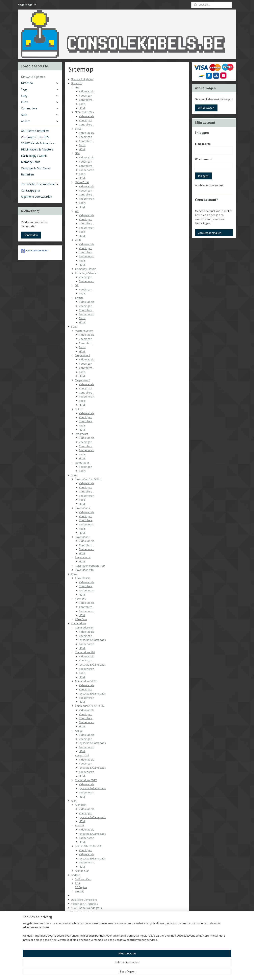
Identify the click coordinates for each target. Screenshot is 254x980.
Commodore (78, 623)
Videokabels (87, 91)
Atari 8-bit (81, 805)
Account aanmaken (210, 233)
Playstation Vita (84, 570)
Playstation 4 (83, 557)
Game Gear (82, 463)
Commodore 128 (85, 652)
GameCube (82, 182)
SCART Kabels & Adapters (86, 908)
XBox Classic (83, 578)
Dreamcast (82, 434)
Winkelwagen (206, 108)
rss (122, 973)
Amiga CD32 (82, 755)
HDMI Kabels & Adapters (86, 912)
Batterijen (77, 928)
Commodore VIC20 (86, 681)
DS (77, 285)
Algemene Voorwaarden (86, 962)
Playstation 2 (83, 508)
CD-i (77, 883)
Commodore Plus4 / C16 (89, 706)
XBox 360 (80, 599)
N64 (77, 153)
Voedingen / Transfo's (84, 904)
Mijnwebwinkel (172, 973)
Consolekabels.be (35, 251)
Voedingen (86, 96)
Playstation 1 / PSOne (88, 479)
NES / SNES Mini (84, 112)
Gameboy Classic (85, 269)
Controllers (86, 100)
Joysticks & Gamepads (92, 640)
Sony (74, 475)
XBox (74, 574)
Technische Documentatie (87, 937)
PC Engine (81, 887)
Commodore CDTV (86, 780)
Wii (77, 211)
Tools (82, 104)
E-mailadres (203, 144)
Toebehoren (87, 170)
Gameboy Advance (87, 273)
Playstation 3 (83, 537)
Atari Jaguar (82, 871)
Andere (76, 875)
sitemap (114, 973)
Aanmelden (31, 235)
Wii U (78, 240)
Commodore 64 (84, 627)
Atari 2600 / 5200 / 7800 (89, 846)
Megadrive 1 (82, 355)
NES (77, 87)
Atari (74, 801)
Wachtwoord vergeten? (209, 185)
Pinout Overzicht (85, 949)
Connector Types (85, 945)
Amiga (79, 731)
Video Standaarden (87, 941)
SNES (78, 129)
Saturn (79, 409)
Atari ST (80, 825)
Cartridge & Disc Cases (85, 924)
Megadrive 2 (82, 380)
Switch (79, 298)
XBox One (81, 619)
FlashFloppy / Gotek (83, 916)
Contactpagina (80, 957)
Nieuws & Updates (82, 79)
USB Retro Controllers (84, 900)
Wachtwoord (204, 159)
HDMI (82, 108)
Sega (74, 327)
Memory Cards (80, 920)
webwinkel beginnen (138, 973)
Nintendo (77, 83)
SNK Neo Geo (83, 879)
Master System (84, 331)
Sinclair (79, 891)
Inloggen (203, 176)
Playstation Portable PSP (90, 566)
